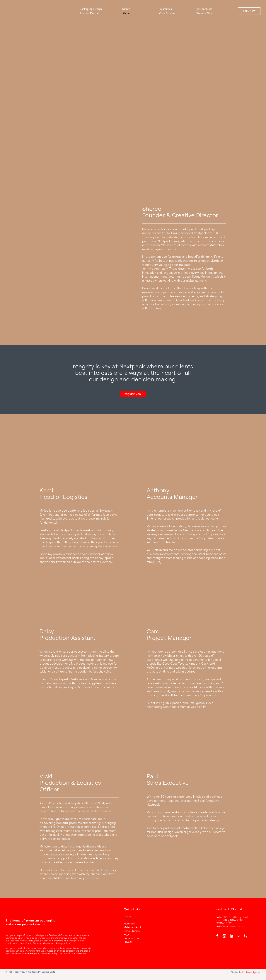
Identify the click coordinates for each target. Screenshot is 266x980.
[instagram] (224, 936)
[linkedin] (231, 936)
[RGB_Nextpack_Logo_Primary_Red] (25, 7)
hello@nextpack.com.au (230, 926)
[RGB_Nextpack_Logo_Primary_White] (17, 910)
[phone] (245, 936)
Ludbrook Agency (251, 972)
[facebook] (217, 936)
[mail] (238, 936)
